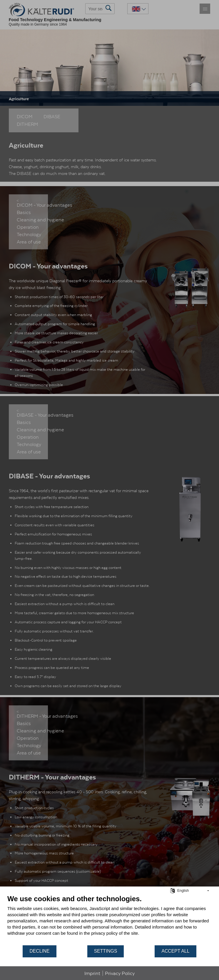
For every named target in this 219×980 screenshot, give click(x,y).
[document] (109, 920)
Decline (39, 951)
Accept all (175, 951)
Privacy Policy (120, 973)
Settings (106, 951)
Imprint (92, 973)
